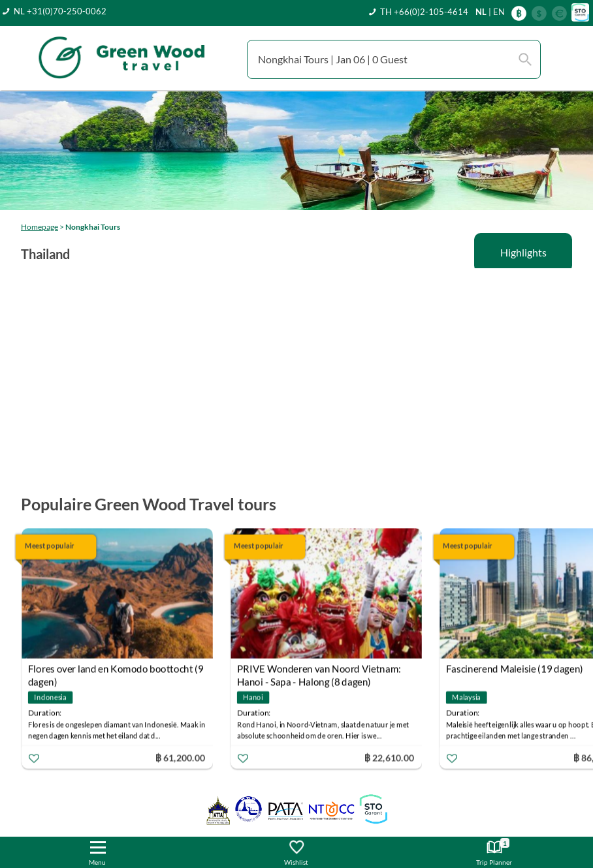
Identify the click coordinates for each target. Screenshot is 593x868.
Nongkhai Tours (93, 227)
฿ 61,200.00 (180, 757)
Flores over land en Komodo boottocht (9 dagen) (116, 670)
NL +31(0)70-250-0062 (60, 11)
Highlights (523, 252)
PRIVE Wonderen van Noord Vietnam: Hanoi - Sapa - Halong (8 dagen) (319, 670)
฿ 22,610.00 (389, 757)
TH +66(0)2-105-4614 (424, 12)
